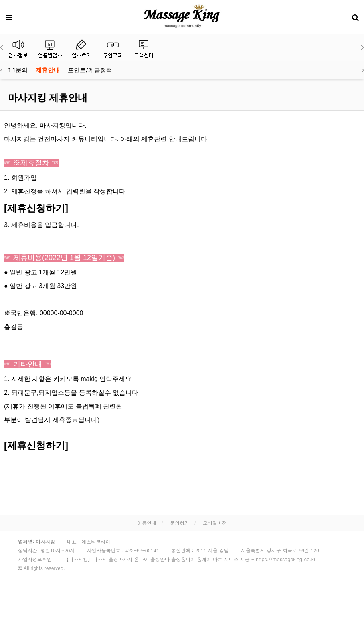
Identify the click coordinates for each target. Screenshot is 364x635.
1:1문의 (18, 70)
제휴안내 (48, 70)
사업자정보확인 (35, 559)
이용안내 (147, 523)
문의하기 (180, 523)
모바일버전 (215, 523)
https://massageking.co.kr (286, 559)
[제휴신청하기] (36, 208)
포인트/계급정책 (90, 70)
